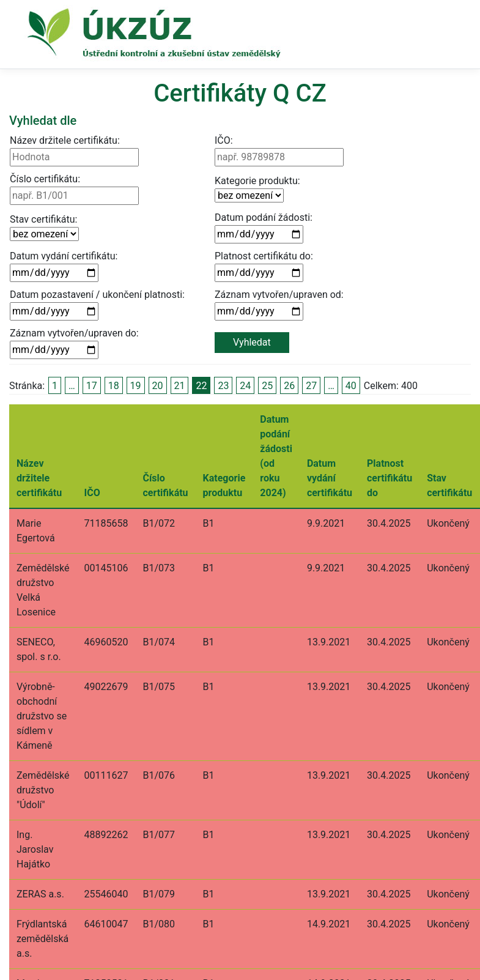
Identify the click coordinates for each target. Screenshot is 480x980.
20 (158, 386)
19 (136, 386)
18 (114, 386)
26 (289, 386)
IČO (92, 493)
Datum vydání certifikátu (330, 478)
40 (351, 386)
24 (245, 386)
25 (267, 386)
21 (180, 386)
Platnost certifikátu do (390, 478)
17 (92, 386)
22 (201, 386)
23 (223, 386)
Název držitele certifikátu (39, 478)
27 (311, 386)
